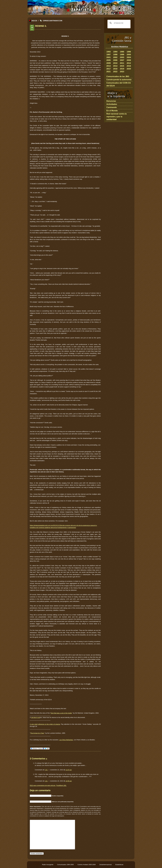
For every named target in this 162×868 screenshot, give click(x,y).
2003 (122, 57)
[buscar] (119, 23)
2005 (109, 60)
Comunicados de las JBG (118, 76)
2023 (122, 72)
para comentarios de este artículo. (43, 786)
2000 (129, 55)
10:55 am (69, 781)
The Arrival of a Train (37, 733)
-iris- (46, 770)
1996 (129, 52)
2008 (129, 60)
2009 (109, 63)
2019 (122, 69)
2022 (115, 72)
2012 (129, 63)
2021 (109, 72)
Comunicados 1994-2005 (66, 865)
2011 (122, 63)
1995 (122, 52)
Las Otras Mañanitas (66, 740)
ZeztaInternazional (106, 865)
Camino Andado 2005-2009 (87, 865)
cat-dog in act (36, 717)
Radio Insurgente (48, 865)
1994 (115, 52)
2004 (129, 57)
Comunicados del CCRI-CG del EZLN (119, 84)
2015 (122, 66)
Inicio (34, 21)
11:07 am (69, 770)
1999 (122, 55)
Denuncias (111, 101)
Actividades (112, 104)
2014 (115, 66)
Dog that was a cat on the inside (61, 713)
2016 (129, 66)
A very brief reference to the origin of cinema (45, 724)
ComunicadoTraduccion (52, 21)
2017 (109, 69)
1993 (109, 52)
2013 (109, 66)
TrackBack (61, 786)
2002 (115, 57)
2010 (115, 63)
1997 (109, 55)
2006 (115, 60)
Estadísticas (119, 865)
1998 (115, 55)
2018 (115, 69)
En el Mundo (112, 111)
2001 (109, 57)
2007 (122, 60)
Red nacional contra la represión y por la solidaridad (116, 117)
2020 (129, 69)
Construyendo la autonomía (119, 80)
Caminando (112, 107)
